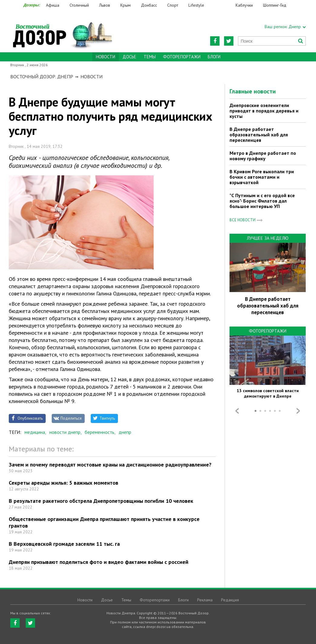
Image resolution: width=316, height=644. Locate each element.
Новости (91, 76)
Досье (129, 57)
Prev (237, 411)
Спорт (173, 5)
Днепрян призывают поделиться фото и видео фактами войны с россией (99, 562)
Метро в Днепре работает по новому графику (263, 156)
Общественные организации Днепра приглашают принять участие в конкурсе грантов (104, 522)
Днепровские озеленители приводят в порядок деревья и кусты (264, 111)
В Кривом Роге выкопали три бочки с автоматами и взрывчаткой (262, 177)
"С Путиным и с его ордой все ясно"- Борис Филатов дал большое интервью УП (262, 201)
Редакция (230, 600)
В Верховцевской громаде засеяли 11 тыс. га (64, 544)
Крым (125, 5)
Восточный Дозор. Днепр (42, 76)
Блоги (214, 57)
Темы (150, 57)
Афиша (53, 5)
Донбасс (149, 5)
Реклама (205, 600)
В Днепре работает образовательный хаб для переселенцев (259, 135)
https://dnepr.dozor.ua (62, 31)
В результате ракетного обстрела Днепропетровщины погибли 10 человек (101, 501)
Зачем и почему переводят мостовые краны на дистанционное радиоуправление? (110, 465)
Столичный (79, 5)
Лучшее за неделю (268, 238)
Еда (223, 5)
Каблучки (244, 5)
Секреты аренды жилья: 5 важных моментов (64, 483)
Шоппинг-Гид (275, 5)
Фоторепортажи (182, 57)
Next (298, 411)
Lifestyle (196, 5)
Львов (105, 5)
